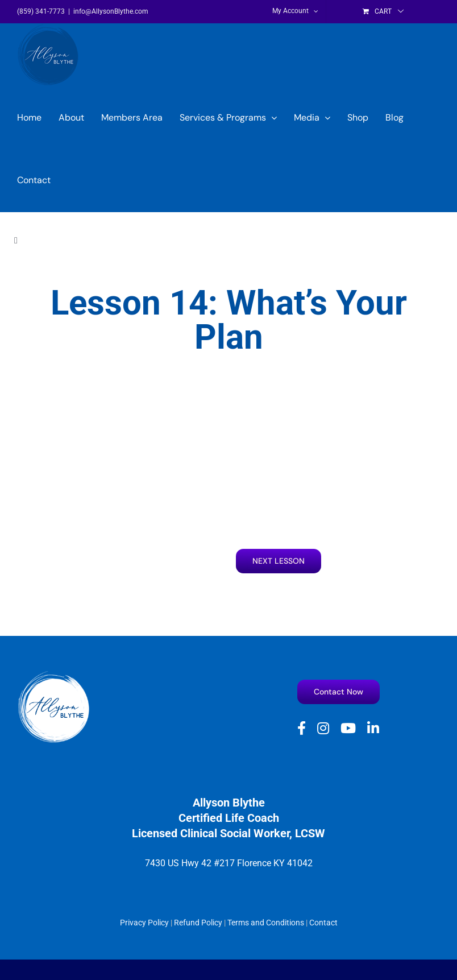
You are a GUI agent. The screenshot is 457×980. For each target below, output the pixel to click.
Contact (323, 923)
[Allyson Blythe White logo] (54, 675)
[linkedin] (373, 728)
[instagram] (323, 728)
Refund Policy (198, 923)
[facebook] (302, 728)
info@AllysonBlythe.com (111, 11)
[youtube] (348, 728)
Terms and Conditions (266, 923)
